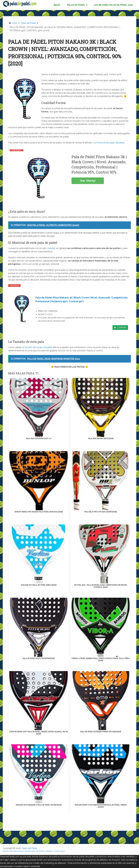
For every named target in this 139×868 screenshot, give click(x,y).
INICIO (57, 5)
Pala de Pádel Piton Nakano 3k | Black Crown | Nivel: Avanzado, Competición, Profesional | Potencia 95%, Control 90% (82, 300)
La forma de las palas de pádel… (109, 143)
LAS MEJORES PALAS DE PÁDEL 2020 (113, 5)
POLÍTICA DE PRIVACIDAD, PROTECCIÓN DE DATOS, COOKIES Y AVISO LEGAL (34, 851)
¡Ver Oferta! (88, 181)
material (51, 248)
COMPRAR (122, 328)
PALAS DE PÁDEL (76, 5)
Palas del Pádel (29, 848)
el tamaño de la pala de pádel (37, 347)
